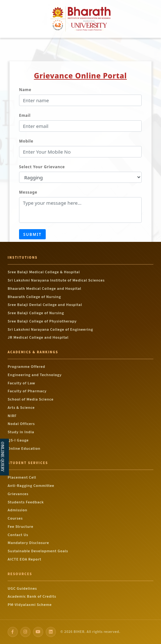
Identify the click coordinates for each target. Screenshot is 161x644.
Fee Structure (20, 527)
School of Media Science (31, 399)
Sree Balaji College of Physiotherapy (42, 321)
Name (25, 90)
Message (28, 192)
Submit (32, 234)
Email (25, 115)
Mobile (26, 141)
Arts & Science (21, 408)
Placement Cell (22, 477)
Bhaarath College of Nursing (34, 297)
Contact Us (18, 535)
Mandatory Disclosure (28, 543)
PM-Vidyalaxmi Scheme (30, 605)
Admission (17, 510)
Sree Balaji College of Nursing (36, 313)
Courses (15, 518)
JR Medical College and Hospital (38, 337)
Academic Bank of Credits (32, 596)
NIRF (12, 416)
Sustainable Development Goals (38, 551)
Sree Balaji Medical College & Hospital (44, 272)
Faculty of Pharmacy (27, 391)
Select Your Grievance (42, 167)
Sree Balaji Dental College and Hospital (45, 305)
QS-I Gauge (18, 440)
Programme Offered (26, 367)
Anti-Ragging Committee (31, 486)
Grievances (18, 494)
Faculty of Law (21, 383)
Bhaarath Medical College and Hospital (44, 289)
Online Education (24, 448)
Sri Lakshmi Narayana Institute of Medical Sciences (56, 280)
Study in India (21, 432)
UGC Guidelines (22, 588)
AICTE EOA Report (24, 559)
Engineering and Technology (35, 375)
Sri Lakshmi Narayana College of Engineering (50, 329)
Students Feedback (26, 502)
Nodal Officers (21, 424)
